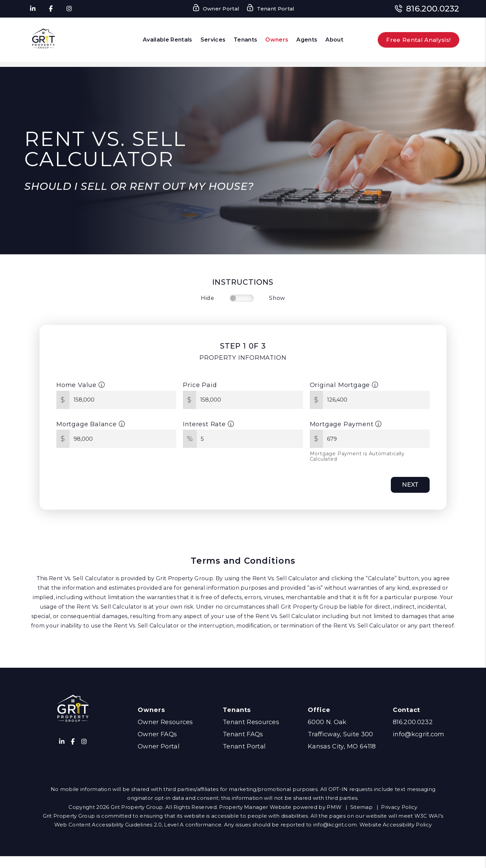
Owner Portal (159, 746)
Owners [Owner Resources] (277, 40)
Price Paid (200, 385)
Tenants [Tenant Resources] (245, 40)
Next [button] (410, 485)
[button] (33, 9)
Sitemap (361, 807)
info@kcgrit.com (419, 734)
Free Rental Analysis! (418, 40)
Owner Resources (165, 722)
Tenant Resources (251, 722)
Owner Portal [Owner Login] (216, 9)
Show (277, 298)
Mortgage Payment (346, 424)
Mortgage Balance (91, 424)
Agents (307, 40)
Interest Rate (208, 424)
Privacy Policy (399, 807)
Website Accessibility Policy (396, 825)
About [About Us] (334, 40)
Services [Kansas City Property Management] (213, 40)
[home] (44, 40)
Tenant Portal (244, 746)
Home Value (81, 385)
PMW (334, 807)
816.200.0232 (433, 9)
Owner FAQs (157, 734)
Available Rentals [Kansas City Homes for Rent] (167, 40)
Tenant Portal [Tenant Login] (270, 9)
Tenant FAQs (243, 734)
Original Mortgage (344, 385)
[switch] (242, 298)
